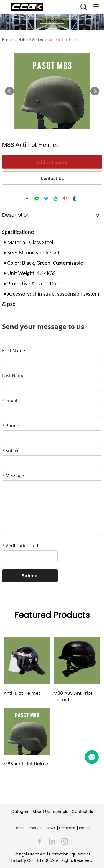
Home (7, 40)
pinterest (65, 199)
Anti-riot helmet (63, 40)
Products (35, 828)
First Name (14, 350)
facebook (27, 199)
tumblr (74, 199)
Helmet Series (31, 40)
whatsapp (55, 199)
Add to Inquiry (52, 162)
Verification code (21, 546)
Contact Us (52, 178)
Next (95, 91)
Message (13, 476)
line (37, 199)
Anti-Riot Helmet (22, 693)
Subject (12, 451)
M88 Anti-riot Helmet (27, 764)
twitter (46, 199)
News (51, 828)
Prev (9, 91)
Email (10, 400)
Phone (11, 426)
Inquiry (85, 828)
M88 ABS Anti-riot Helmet (73, 697)
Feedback (67, 828)
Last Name (13, 375)
